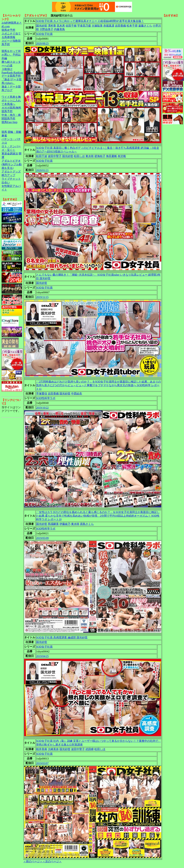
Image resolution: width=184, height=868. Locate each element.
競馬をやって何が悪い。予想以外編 (11, 55)
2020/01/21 (42, 170)
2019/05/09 (42, 538)
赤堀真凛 (109, 26)
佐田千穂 (71, 26)
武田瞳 (90, 749)
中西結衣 (77, 393)
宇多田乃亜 (84, 26)
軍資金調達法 (10, 154)
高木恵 (61, 26)
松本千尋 (132, 26)
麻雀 (4, 136)
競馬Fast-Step (9, 122)
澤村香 (52, 26)
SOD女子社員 (44, 34)
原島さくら (87, 524)
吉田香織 (120, 26)
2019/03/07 (42, 763)
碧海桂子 (100, 156)
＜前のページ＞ (33, 861)
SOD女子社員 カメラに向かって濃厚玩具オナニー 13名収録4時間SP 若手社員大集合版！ (90, 21)
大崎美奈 (53, 749)
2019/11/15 (42, 297)
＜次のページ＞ (52, 861)
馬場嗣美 (53, 524)
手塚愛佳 (42, 393)
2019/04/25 (42, 656)
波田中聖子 (55, 156)
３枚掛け (7, 69)
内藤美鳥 (59, 29)
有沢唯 (122, 156)
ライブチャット (11, 179)
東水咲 (90, 156)
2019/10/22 (42, 408)
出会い (6, 182)
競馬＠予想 (8, 30)
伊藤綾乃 (65, 524)
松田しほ (79, 156)
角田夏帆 (112, 156)
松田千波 (42, 156)
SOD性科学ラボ (46, 398)
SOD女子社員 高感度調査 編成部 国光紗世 (62, 637)
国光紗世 (42, 26)
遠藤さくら (145, 26)
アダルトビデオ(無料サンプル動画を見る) (12, 164)
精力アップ (8, 175)
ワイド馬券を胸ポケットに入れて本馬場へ (11, 100)
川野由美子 (46, 29)
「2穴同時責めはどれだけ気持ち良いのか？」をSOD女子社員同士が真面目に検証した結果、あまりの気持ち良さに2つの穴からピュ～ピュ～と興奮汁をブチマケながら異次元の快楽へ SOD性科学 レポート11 (99, 385)
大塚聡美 (97, 26)
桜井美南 (42, 749)
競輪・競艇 (15, 132)
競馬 (4, 132)
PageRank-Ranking (12, 73)
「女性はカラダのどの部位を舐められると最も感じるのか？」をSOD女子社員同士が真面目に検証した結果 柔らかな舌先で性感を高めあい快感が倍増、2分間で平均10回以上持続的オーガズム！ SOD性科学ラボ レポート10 (98, 516)
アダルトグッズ (11, 172)
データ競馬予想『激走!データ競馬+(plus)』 (12, 79)
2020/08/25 (42, 43)
